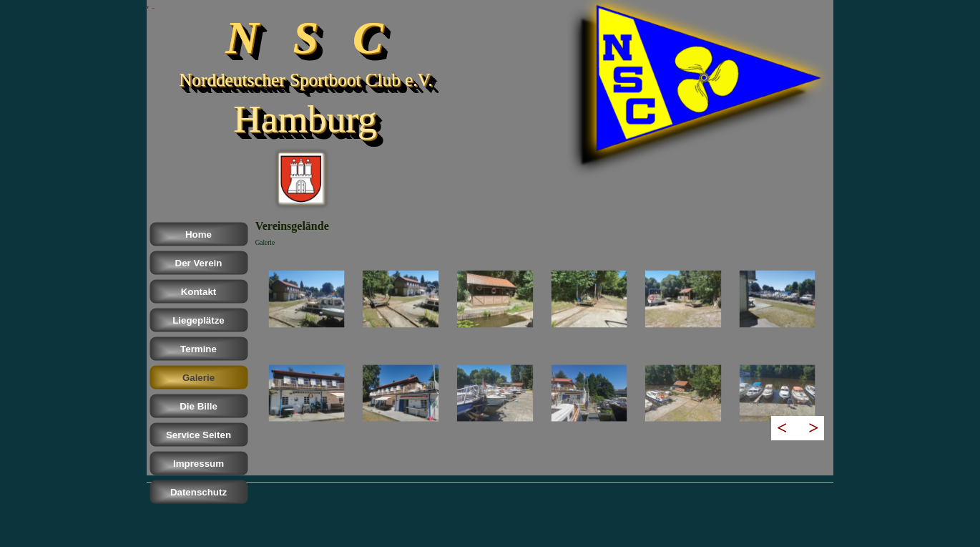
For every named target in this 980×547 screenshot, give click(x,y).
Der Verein (199, 263)
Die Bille (199, 406)
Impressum (199, 464)
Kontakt (199, 292)
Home (199, 234)
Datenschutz (199, 492)
